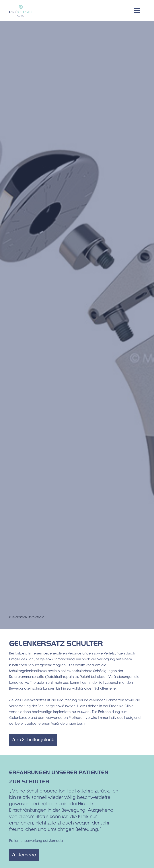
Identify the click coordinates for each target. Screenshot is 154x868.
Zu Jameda (24, 855)
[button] (137, 11)
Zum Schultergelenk (33, 740)
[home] (21, 11)
